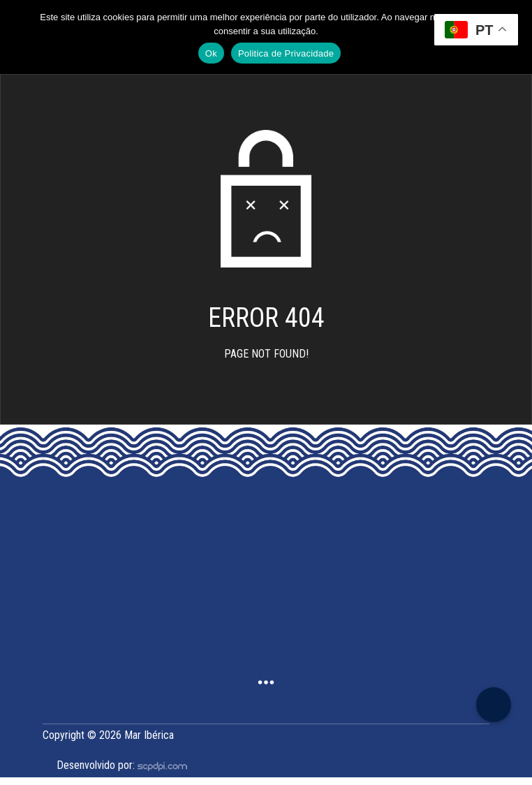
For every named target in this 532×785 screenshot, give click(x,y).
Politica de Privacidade (286, 53)
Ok (211, 53)
